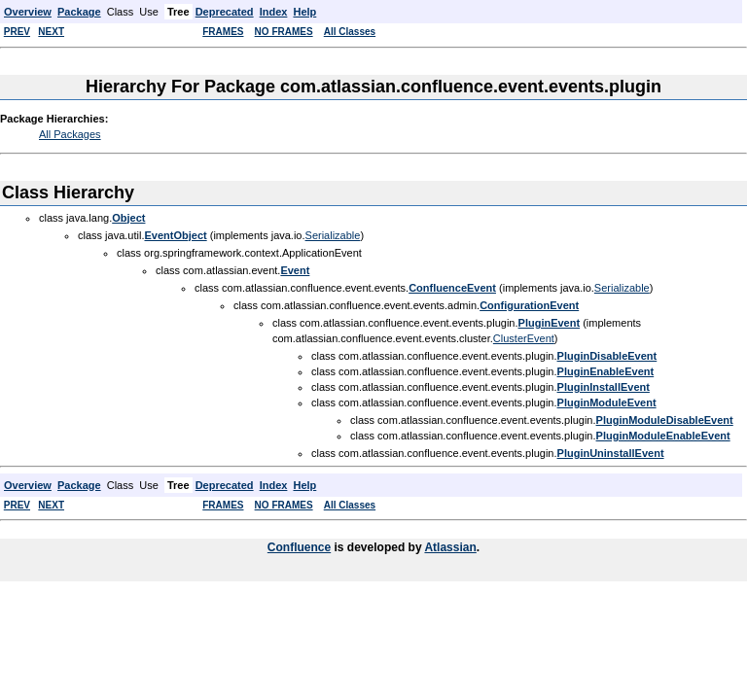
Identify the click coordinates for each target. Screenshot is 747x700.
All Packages (70, 134)
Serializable (333, 235)
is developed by (377, 547)
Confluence (299, 547)
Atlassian (450, 547)
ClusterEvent (524, 338)
